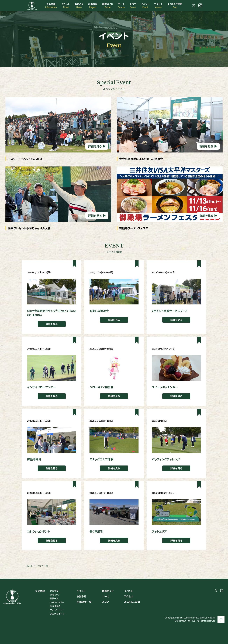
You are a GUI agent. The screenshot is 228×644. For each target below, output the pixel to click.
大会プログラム (57, 602)
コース (106, 596)
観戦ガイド (108, 591)
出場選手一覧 (84, 602)
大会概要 (54, 591)
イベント (129, 591)
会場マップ (55, 594)
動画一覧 (54, 598)
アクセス (129, 596)
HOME (29, 566)
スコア (106, 602)
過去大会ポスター (58, 614)
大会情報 (40, 591)
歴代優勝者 (55, 606)
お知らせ (82, 596)
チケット (81, 591)
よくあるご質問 (132, 602)
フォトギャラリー (57, 610)
